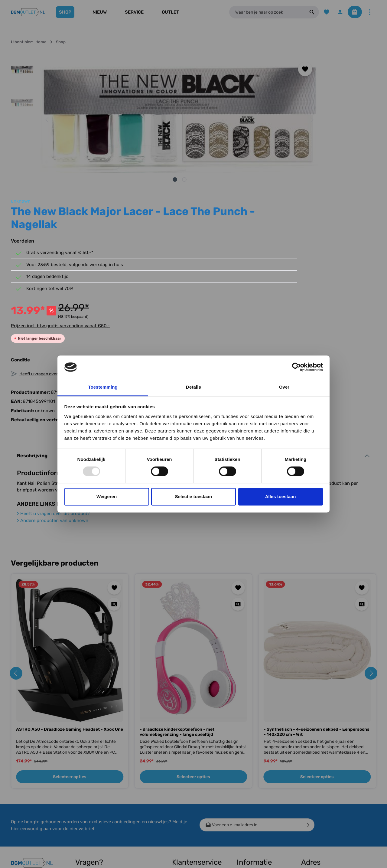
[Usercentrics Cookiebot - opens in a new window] (296, 367)
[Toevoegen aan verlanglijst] (205, 69)
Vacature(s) (248, 829)
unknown (241, 58)
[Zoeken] (308, 12)
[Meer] (370, 12)
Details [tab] (193, 387)
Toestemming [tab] (103, 387)
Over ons (245, 772)
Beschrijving (32, 330)
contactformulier (111, 808)
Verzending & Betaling (193, 763)
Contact (180, 754)
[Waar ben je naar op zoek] (265, 12)
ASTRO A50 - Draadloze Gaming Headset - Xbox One (70, 603)
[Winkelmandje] (353, 12)
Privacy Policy (250, 819)
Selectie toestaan (194, 496)
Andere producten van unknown (53, 394)
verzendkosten (265, 859)
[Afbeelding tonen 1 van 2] (124, 179)
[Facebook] (18, 757)
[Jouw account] (337, 12)
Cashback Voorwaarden (250, 758)
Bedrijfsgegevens (254, 791)
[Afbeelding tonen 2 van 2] (134, 179)
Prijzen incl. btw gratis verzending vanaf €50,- (280, 196)
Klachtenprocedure (191, 837)
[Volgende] (211, 120)
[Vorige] (47, 120)
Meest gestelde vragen (187, 823)
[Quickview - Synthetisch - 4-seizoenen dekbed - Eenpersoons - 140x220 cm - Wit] (361, 478)
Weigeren (107, 496)
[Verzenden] (309, 699)
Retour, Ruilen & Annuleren (187, 787)
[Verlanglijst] (322, 12)
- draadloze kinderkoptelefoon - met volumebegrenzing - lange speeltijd (177, 606)
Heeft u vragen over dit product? (53, 387)
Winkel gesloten (252, 781)
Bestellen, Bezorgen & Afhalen (193, 805)
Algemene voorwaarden (250, 805)
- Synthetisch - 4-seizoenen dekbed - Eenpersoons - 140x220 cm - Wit (317, 606)
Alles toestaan (281, 496)
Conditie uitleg (186, 773)
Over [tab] (284, 387)
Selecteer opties (70, 651)
